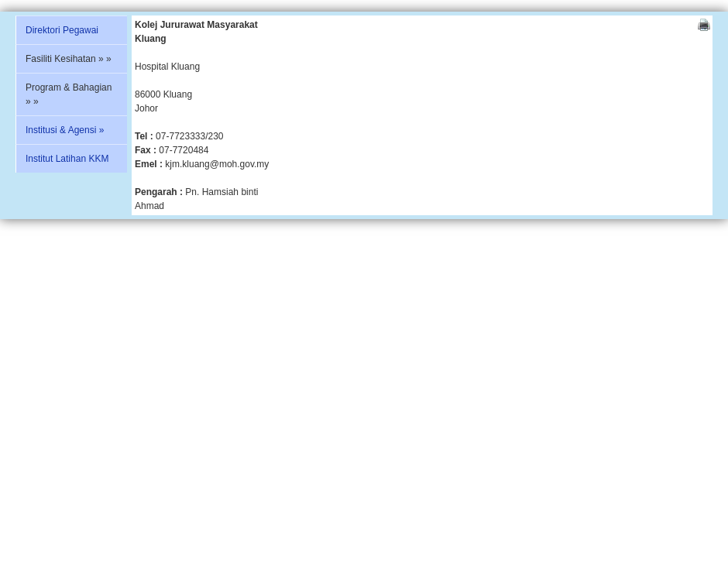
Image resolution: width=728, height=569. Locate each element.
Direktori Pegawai (62, 30)
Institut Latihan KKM (67, 159)
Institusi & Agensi (65, 130)
